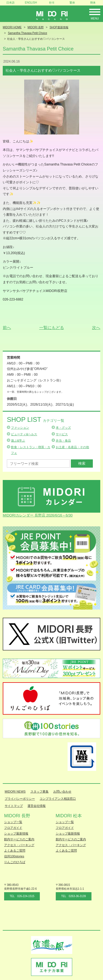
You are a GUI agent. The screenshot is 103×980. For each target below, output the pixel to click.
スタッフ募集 (40, 791)
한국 (52, 3)
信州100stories (14, 856)
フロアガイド (13, 828)
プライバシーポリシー (20, 799)
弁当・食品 (63, 440)
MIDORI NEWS (15, 791)
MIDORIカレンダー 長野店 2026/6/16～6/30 (38, 515)
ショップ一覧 (13, 822)
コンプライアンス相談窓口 (58, 799)
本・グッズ (63, 428)
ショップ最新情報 (16, 833)
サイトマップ (14, 806)
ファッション (20, 428)
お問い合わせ (62, 791)
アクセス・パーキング (19, 845)
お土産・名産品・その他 (72, 447)
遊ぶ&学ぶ (18, 440)
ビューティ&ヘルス (24, 434)
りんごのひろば (15, 862)
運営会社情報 (37, 806)
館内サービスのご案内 (19, 839)
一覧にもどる (52, 328)
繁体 (72, 3)
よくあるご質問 (15, 850)
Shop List (36, 419)
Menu (95, 19)
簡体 (93, 3)
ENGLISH (31, 3)
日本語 (10, 3)
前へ (7, 328)
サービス (62, 434)
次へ (96, 328)
